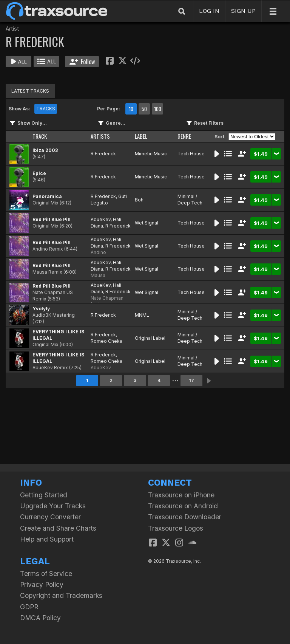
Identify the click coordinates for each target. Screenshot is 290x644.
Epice (39, 173)
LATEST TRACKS (30, 91)
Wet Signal (147, 223)
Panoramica (47, 196)
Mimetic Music (151, 154)
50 (144, 109)
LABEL (141, 136)
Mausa (98, 275)
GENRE (184, 136)
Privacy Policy (42, 584)
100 (158, 109)
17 (191, 380)
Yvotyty (41, 309)
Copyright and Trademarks (61, 595)
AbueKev (101, 219)
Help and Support (47, 539)
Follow (82, 62)
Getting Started (44, 495)
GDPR (29, 607)
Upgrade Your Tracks (53, 506)
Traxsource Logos (176, 528)
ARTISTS (100, 136)
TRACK (40, 136)
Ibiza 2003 (45, 150)
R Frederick (103, 154)
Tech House (191, 154)
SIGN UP (243, 11)
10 (131, 109)
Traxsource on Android (183, 506)
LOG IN (209, 11)
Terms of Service (46, 574)
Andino (98, 252)
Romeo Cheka (106, 341)
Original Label (150, 338)
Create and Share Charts (58, 528)
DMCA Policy (40, 618)
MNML (142, 315)
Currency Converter (50, 517)
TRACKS (46, 109)
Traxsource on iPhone (181, 495)
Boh (139, 200)
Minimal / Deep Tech (190, 200)
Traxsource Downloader (185, 517)
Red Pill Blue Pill (52, 219)
